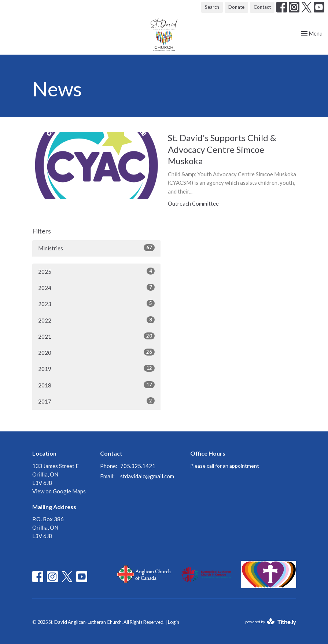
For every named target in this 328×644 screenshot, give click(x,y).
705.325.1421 (138, 466)
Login (174, 622)
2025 (96, 271)
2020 (96, 352)
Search (212, 7)
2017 (96, 401)
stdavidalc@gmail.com (147, 476)
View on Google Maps (59, 491)
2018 (96, 385)
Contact (262, 7)
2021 (96, 336)
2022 (96, 320)
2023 (96, 303)
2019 (96, 368)
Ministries (96, 248)
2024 (96, 287)
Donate (236, 7)
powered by (271, 622)
